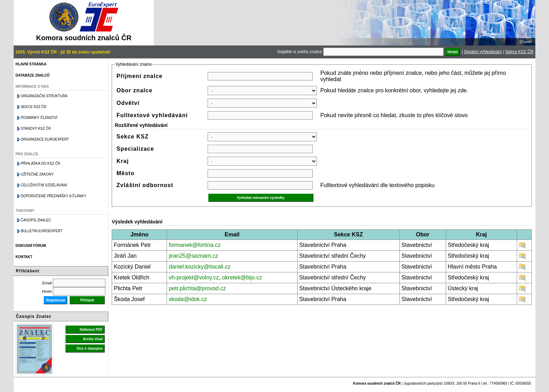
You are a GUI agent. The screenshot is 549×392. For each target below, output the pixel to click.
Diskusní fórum (31, 246)
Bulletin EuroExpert (41, 231)
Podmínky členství (39, 118)
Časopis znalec (36, 220)
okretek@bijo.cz (242, 277)
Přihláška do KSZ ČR (40, 163)
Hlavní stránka (31, 64)
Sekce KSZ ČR (519, 52)
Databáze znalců (32, 75)
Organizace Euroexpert (45, 139)
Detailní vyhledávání (483, 52)
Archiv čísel (93, 339)
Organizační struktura (44, 96)
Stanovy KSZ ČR (36, 129)
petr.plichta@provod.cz (197, 288)
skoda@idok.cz (188, 299)
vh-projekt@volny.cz (194, 277)
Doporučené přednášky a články (53, 196)
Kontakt (24, 257)
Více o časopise (89, 348)
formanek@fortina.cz (195, 245)
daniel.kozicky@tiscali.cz (200, 267)
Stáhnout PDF (91, 330)
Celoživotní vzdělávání (44, 185)
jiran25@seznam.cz (193, 256)
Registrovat (55, 300)
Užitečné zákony (37, 174)
